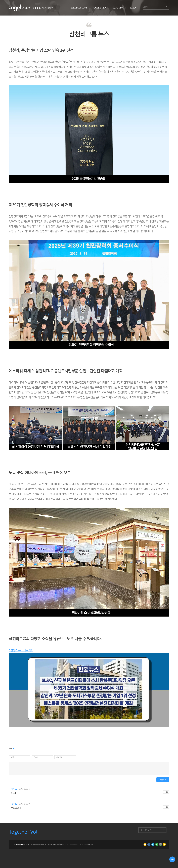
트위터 (153, 844)
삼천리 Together (20, 8)
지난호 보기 (146, 830)
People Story (101, 8)
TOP (172, 860)
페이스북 (149, 844)
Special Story (79, 8)
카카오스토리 (164, 844)
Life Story (120, 8)
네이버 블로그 (157, 844)
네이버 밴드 (161, 844)
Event (134, 8)
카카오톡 (145, 844)
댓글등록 (163, 780)
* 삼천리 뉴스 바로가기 (21, 650)
